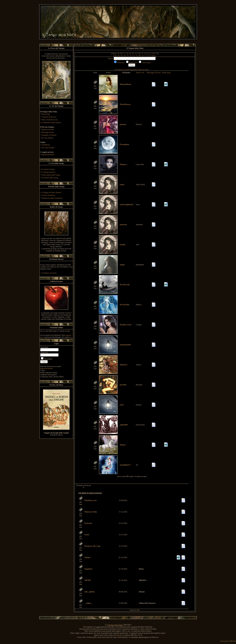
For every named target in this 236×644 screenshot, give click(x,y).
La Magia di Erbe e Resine (51, 192)
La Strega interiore (48, 172)
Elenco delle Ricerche (50, 120)
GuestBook (46, 145)
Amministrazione (48, 154)
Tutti (114, 54)
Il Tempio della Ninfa (115, 625)
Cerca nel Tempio (48, 148)
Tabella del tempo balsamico (52, 198)
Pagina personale (48, 129)
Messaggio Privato (154, 73)
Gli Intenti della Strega (50, 178)
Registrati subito (46, 368)
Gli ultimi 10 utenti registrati (126, 70)
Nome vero (140, 73)
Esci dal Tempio (47, 138)
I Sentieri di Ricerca (49, 117)
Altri (153, 56)
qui (70, 337)
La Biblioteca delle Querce (51, 122)
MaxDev (120, 635)
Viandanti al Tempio (49, 135)
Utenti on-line (143, 70)
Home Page (46, 114)
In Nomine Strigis (48, 169)
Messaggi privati (48, 132)
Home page (166, 73)
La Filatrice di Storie (49, 273)
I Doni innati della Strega (51, 175)
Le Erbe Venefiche (48, 195)
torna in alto (135, 610)
